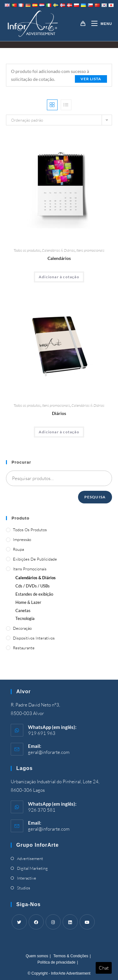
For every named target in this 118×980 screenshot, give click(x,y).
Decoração (22, 628)
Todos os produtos (27, 250)
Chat (104, 968)
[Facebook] (36, 922)
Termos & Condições (71, 956)
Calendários (59, 258)
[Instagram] (53, 922)
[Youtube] (87, 922)
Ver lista (91, 79)
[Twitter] (19, 922)
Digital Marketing (32, 868)
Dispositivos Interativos (34, 638)
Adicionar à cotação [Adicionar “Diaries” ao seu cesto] (59, 432)
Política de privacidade (56, 962)
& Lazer (28, 602)
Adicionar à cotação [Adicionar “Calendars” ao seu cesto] (59, 277)
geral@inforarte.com (49, 752)
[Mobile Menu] (99, 24)
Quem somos (37, 956)
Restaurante (24, 648)
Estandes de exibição (34, 594)
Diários (59, 413)
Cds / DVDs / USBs (33, 586)
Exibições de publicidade (35, 559)
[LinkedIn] (70, 922)
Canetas (23, 610)
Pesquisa (95, 497)
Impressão (22, 539)
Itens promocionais (90, 250)
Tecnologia (25, 618)
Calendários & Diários (58, 250)
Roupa (18, 549)
